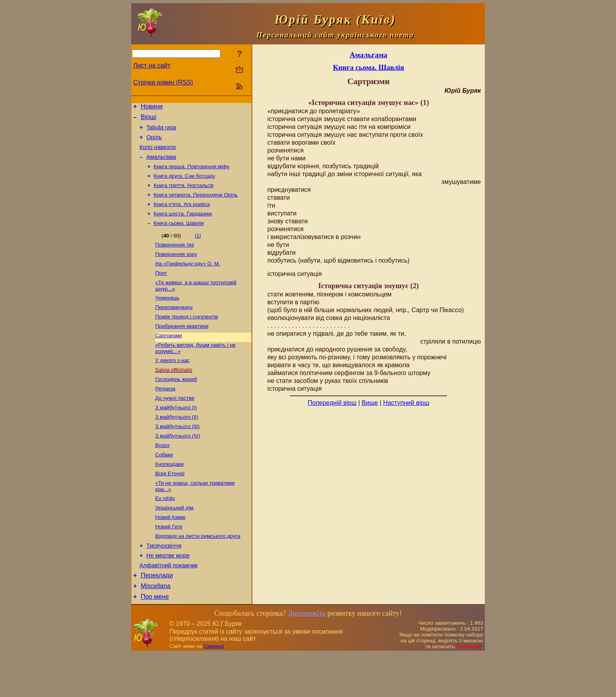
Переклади (157, 616)
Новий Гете (169, 562)
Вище (370, 403)
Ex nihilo (165, 531)
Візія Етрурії (170, 505)
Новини (152, 108)
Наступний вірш (406, 403)
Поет (161, 289)
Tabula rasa (161, 131)
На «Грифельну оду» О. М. (188, 279)
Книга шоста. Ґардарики (183, 225)
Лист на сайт (152, 65)
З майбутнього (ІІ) (177, 444)
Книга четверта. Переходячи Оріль (196, 205)
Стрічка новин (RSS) (163, 82)
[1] (198, 248)
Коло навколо (158, 153)
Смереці (214, 689)
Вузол (162, 474)
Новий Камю (170, 552)
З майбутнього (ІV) (178, 464)
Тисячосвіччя (164, 583)
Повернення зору (176, 268)
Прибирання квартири (182, 346)
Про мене (155, 640)
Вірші (148, 119)
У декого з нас (172, 382)
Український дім (174, 542)
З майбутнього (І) (176, 433)
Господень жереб (176, 403)
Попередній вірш (332, 403)
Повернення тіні (175, 258)
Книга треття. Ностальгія (183, 195)
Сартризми (169, 356)
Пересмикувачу (174, 325)
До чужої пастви (175, 423)
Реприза (165, 413)
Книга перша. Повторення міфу (192, 174)
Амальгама (161, 164)
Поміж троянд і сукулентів (187, 336)
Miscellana (156, 628)
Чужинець (167, 315)
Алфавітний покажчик (169, 605)
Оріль (154, 142)
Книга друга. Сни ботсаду (184, 185)
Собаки (164, 485)
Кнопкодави (170, 495)
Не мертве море (168, 594)
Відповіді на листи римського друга (198, 572)
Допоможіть (306, 656)
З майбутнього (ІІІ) (177, 454)
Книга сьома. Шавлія (179, 236)
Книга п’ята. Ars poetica (182, 215)
